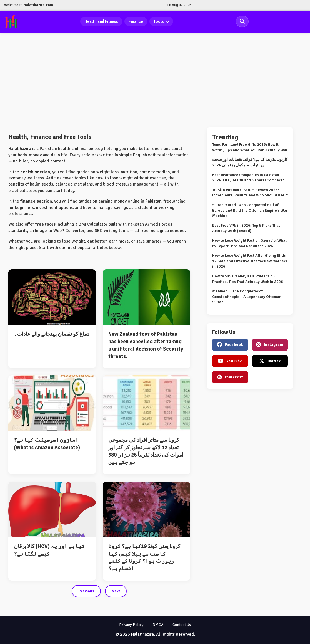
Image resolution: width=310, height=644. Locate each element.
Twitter (270, 361)
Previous (86, 591)
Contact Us (182, 625)
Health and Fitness (102, 21)
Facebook (230, 345)
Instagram (270, 345)
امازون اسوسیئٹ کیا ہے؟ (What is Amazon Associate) (47, 444)
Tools (162, 21)
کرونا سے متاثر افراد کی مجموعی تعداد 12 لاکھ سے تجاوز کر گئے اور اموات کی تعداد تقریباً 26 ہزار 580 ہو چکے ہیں (146, 451)
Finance (136, 21)
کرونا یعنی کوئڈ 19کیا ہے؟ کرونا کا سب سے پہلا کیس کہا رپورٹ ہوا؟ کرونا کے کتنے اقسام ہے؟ (144, 558)
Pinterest (230, 377)
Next (116, 591)
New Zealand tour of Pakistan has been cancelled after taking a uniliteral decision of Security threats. (146, 346)
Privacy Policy (131, 625)
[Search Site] (242, 22)
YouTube (230, 361)
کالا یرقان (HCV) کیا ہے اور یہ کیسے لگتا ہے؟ (49, 550)
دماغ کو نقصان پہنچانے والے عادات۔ (52, 334)
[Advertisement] (155, 80)
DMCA (158, 625)
